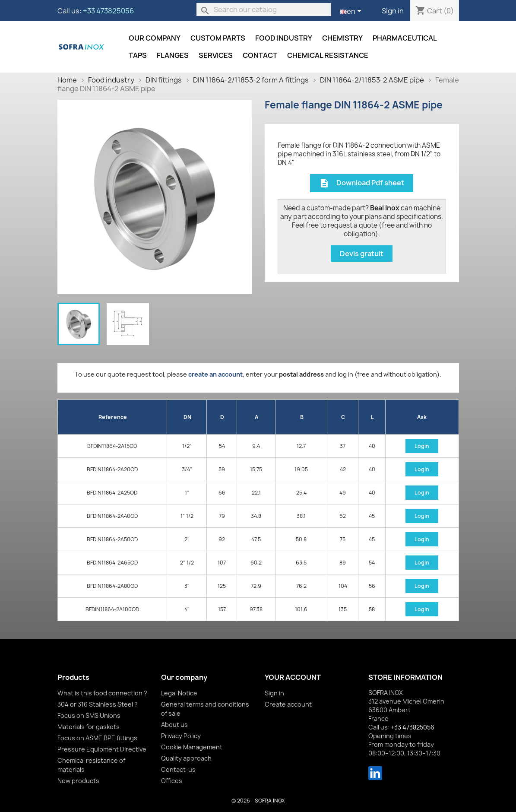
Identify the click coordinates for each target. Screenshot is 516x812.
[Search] (264, 10)
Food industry (284, 38)
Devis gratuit (362, 254)
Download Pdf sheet (362, 183)
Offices (172, 781)
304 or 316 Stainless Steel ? (98, 704)
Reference (113, 417)
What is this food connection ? (102, 693)
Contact (260, 55)
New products (78, 781)
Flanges (173, 55)
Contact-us (178, 769)
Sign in (393, 11)
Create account (288, 704)
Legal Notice (179, 693)
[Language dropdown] (352, 12)
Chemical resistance (328, 55)
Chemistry (342, 38)
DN (187, 417)
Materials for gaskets (89, 727)
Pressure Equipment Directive (102, 749)
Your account (293, 677)
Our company (155, 38)
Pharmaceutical (405, 38)
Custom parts (218, 38)
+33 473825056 (108, 11)
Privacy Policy (181, 736)
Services (216, 55)
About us (174, 725)
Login (422, 446)
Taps (138, 55)
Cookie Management (192, 747)
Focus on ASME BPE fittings (97, 738)
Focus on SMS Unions (89, 715)
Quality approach (186, 758)
